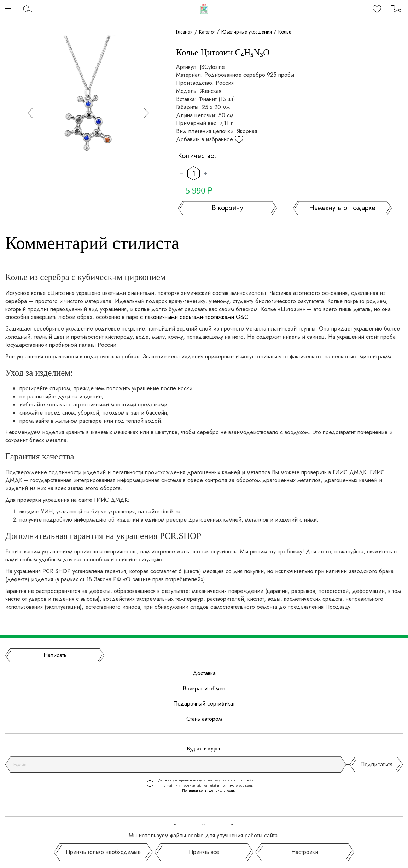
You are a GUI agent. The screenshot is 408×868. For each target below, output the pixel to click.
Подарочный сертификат (204, 704)
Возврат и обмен (204, 689)
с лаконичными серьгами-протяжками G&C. (195, 317)
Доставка (204, 673)
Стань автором (204, 719)
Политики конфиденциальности (208, 790)
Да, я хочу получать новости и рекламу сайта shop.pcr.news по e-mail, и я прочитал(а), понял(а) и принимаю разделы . (208, 786)
